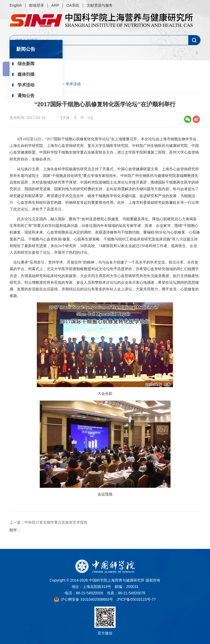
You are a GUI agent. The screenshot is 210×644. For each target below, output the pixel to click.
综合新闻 (26, 64)
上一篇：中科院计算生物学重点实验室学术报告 (49, 522)
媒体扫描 (26, 74)
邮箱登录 (37, 5)
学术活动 (26, 85)
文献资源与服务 (100, 5)
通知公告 (26, 96)
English (16, 5)
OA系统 (73, 5)
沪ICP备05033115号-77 (136, 599)
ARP (55, 5)
